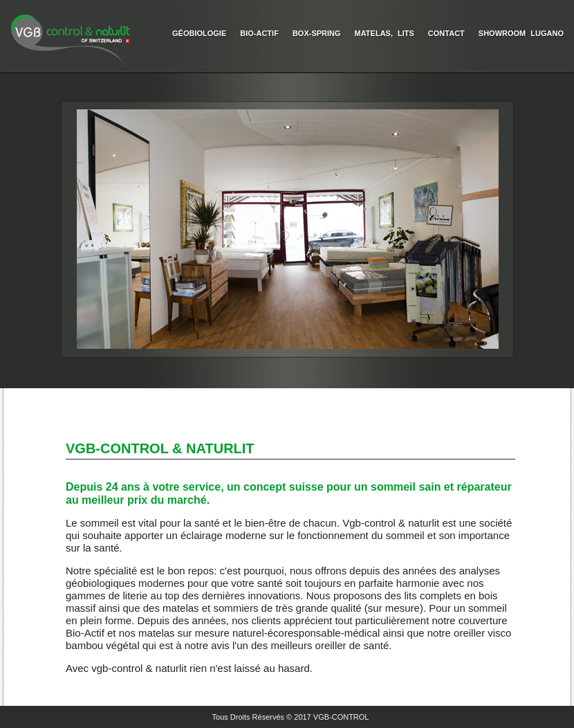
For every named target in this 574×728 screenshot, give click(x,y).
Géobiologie (199, 33)
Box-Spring (317, 33)
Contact (446, 33)
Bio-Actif (259, 33)
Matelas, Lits (385, 33)
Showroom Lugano (521, 33)
